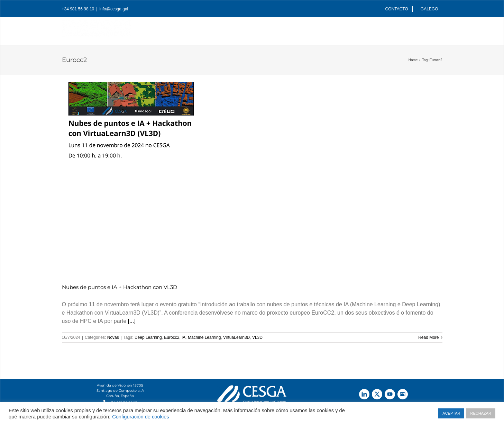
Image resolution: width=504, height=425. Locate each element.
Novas (113, 337)
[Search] (431, 29)
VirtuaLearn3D (236, 337)
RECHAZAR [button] (481, 413)
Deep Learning (148, 337)
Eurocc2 (172, 337)
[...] (132, 321)
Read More (428, 337)
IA (184, 337)
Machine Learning (204, 337)
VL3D (257, 337)
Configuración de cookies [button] (141, 417)
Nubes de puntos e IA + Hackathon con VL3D (120, 287)
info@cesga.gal (114, 9)
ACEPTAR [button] (451, 413)
